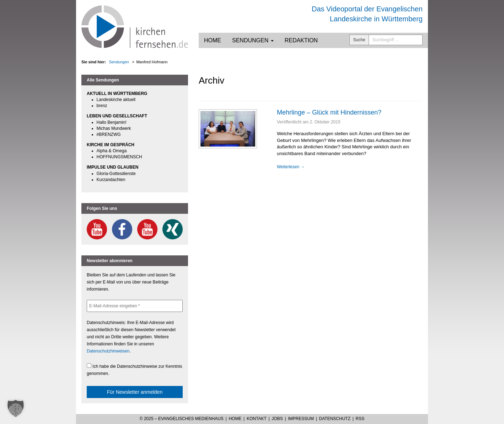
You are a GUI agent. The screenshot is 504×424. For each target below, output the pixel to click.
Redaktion (301, 40)
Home (213, 40)
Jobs (277, 419)
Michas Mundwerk (114, 128)
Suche (359, 40)
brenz (102, 106)
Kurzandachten (111, 180)
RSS (360, 419)
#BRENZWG (109, 134)
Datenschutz (335, 419)
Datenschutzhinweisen (108, 351)
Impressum (301, 419)
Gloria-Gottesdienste (116, 174)
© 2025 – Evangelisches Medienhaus (182, 419)
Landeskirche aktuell (116, 100)
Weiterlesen (291, 167)
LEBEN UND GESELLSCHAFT (117, 116)
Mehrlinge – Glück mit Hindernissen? (329, 112)
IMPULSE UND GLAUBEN (112, 167)
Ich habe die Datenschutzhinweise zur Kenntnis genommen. (135, 370)
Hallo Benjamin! (112, 122)
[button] (16, 408)
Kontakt (257, 419)
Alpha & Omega (112, 151)
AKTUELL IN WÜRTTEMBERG (117, 94)
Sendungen (253, 40)
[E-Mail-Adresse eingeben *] (135, 306)
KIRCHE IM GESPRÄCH (111, 145)
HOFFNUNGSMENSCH (119, 157)
